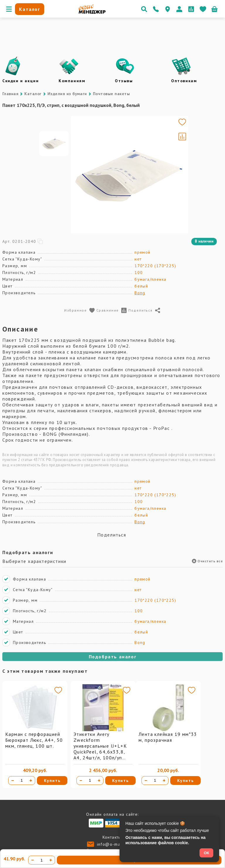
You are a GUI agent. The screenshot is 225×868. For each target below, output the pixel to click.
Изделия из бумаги (67, 94)
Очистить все (207, 561)
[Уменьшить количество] (13, 780)
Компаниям (72, 81)
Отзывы (124, 81)
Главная (10, 94)
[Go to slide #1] (54, 175)
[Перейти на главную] (92, 12)
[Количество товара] (22, 780)
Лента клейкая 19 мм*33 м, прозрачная (168, 737)
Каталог (33, 94)
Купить (52, 780)
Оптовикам (184, 81)
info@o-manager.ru (118, 844)
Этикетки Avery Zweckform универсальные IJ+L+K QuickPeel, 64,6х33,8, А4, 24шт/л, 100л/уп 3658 (100, 749)
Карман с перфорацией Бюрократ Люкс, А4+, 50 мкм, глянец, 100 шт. (34, 740)
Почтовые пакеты (111, 94)
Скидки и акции (21, 81)
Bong (140, 293)
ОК (206, 853)
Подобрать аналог (113, 657)
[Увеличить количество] (31, 780)
